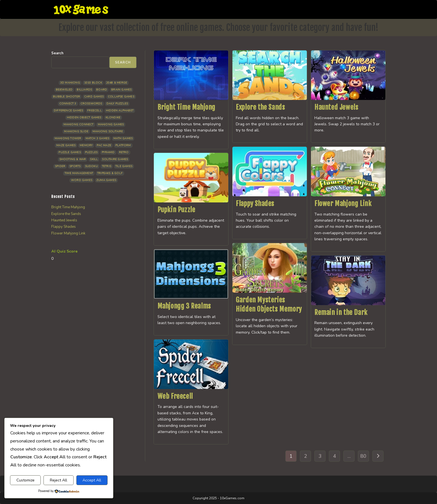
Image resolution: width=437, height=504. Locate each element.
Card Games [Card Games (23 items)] (94, 97)
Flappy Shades (255, 204)
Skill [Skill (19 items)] (94, 159)
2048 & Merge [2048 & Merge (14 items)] (117, 83)
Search (57, 53)
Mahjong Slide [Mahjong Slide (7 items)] (76, 131)
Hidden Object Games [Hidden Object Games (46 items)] (84, 118)
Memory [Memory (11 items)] (86, 145)
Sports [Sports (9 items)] (75, 166)
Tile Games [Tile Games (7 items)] (124, 166)
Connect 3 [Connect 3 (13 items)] (68, 104)
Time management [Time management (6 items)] (79, 173)
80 (363, 456)
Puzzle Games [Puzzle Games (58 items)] (70, 152)
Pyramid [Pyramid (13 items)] (108, 152)
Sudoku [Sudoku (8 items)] (91, 166)
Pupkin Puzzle (176, 210)
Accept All (92, 480)
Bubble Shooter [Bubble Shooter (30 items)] (66, 97)
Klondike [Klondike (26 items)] (113, 118)
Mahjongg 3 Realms (184, 306)
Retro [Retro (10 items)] (124, 152)
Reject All (59, 480)
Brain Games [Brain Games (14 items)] (121, 90)
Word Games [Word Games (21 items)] (82, 180)
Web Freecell (175, 396)
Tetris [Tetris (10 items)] (107, 166)
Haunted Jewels (336, 107)
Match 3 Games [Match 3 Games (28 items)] (98, 138)
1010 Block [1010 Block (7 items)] (93, 83)
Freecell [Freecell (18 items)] (94, 111)
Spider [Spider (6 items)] (60, 166)
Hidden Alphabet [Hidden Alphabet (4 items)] (120, 111)
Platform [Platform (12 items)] (123, 145)
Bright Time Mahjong (186, 107)
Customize (26, 480)
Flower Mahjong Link (343, 204)
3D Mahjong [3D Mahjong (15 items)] (70, 83)
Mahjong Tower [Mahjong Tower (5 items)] (68, 138)
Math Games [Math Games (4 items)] (123, 138)
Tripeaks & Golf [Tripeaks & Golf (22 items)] (110, 173)
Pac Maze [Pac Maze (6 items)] (104, 145)
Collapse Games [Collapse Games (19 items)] (121, 97)
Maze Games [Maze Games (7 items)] (66, 145)
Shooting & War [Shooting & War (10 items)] (73, 159)
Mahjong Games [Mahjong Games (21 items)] (111, 124)
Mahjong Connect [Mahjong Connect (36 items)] (79, 124)
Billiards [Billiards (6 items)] (84, 90)
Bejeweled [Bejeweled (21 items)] (64, 90)
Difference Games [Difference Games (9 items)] (68, 111)
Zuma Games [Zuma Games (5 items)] (106, 180)
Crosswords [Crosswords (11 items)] (91, 104)
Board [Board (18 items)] (102, 90)
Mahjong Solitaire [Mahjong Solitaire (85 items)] (108, 131)
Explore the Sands (260, 107)
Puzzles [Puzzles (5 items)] (91, 152)
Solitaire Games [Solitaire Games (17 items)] (115, 159)
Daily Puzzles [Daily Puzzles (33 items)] (117, 104)
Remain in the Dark (341, 312)
